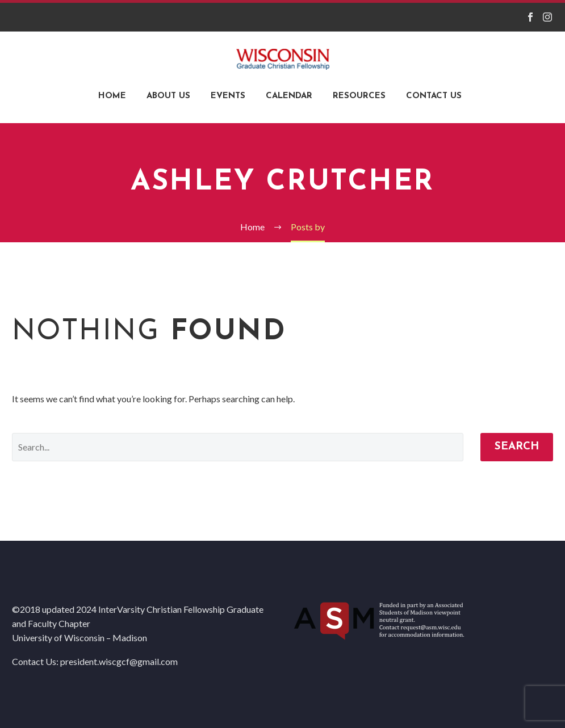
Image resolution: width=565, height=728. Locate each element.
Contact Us (434, 96)
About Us (168, 96)
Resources (359, 96)
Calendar (289, 96)
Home (112, 96)
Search (517, 447)
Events (228, 96)
